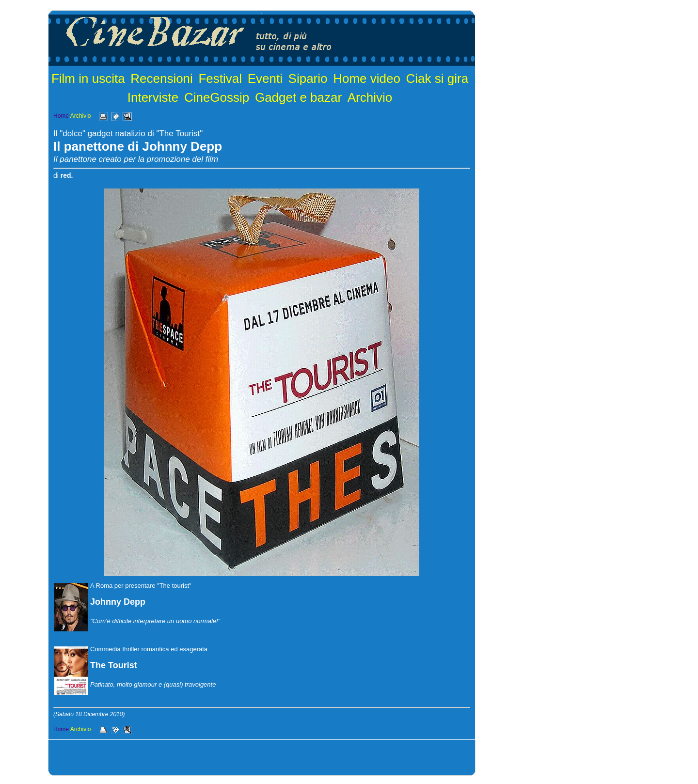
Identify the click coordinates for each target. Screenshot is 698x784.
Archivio (370, 97)
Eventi (265, 78)
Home (61, 116)
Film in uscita (88, 78)
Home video (367, 78)
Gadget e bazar (298, 97)
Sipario (308, 78)
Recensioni (162, 78)
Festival (220, 78)
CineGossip (217, 97)
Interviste (153, 97)
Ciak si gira (437, 78)
